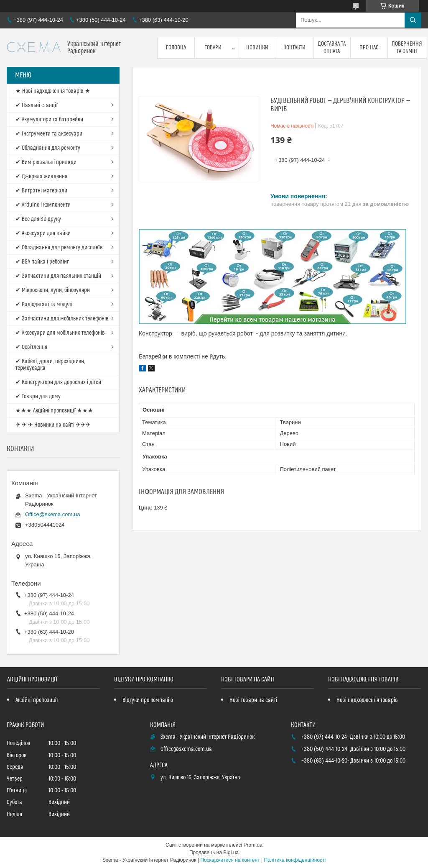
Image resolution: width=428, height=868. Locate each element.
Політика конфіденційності (295, 860)
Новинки (257, 48)
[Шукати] (413, 20)
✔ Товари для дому (38, 397)
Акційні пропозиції (37, 700)
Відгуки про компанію (148, 700)
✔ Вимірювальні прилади (46, 162)
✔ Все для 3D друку (38, 219)
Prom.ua (253, 845)
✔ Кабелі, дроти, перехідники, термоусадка (50, 365)
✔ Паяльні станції (37, 105)
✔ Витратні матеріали (41, 191)
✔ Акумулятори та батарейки (49, 120)
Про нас (369, 48)
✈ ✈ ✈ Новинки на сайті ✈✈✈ (53, 425)
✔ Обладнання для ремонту (48, 148)
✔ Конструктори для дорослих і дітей (58, 382)
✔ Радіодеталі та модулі (44, 305)
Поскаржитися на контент (230, 860)
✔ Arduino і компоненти (43, 205)
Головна (176, 48)
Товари (213, 48)
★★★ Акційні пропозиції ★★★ (54, 411)
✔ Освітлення (31, 347)
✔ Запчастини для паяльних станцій (58, 276)
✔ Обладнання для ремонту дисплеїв (59, 248)
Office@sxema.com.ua (52, 514)
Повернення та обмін (407, 48)
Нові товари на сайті (253, 700)
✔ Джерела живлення (41, 177)
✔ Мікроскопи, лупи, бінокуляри (53, 290)
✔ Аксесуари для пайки (43, 233)
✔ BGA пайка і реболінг (42, 262)
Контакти (294, 48)
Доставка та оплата (332, 48)
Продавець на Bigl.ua (214, 853)
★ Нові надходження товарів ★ (53, 91)
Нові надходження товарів (367, 700)
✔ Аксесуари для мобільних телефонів (60, 333)
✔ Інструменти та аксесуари (49, 134)
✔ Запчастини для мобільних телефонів (62, 319)
